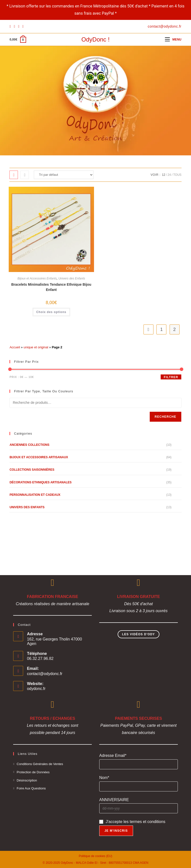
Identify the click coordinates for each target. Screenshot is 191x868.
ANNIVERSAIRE (114, 800)
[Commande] (64, 175)
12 (164, 175)
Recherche (166, 417)
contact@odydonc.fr (45, 674)
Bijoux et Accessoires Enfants (37, 278)
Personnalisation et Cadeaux (35, 495)
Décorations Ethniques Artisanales (40, 482)
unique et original (36, 347)
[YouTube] (23, 26)
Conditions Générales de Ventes (40, 764)
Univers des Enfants (72, 278)
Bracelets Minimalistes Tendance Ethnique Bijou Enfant (51, 287)
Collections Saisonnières (32, 470)
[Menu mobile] (173, 40)
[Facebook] (11, 26)
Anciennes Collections (29, 445)
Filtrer (171, 377)
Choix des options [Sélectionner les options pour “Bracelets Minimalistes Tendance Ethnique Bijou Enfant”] (51, 312)
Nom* (104, 778)
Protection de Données (33, 772)
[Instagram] (19, 26)
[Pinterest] (15, 26)
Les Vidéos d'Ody (139, 634)
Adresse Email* (113, 755)
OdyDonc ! (95, 39)
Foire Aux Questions (31, 788)
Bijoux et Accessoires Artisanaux (39, 457)
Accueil (15, 347)
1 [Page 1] (161, 329)
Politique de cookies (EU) (96, 856)
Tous (177, 175)
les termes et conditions (144, 822)
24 (169, 175)
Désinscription (27, 780)
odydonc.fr (36, 689)
